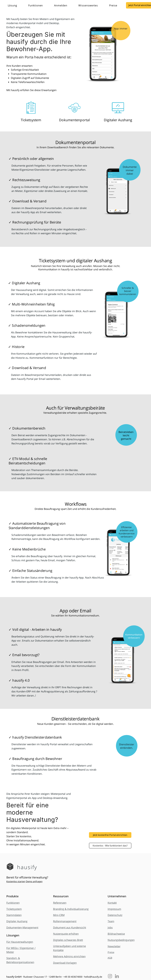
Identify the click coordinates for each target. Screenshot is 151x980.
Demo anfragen (34, 881)
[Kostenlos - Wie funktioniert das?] (110, 846)
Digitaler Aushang (17, 921)
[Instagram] (110, 976)
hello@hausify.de (93, 977)
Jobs (110, 927)
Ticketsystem (14, 909)
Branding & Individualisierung (71, 909)
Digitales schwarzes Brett (68, 940)
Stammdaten (14, 915)
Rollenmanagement (65, 921)
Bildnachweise (116, 934)
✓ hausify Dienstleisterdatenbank (35, 737)
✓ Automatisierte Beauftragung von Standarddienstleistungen (37, 526)
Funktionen (13, 903)
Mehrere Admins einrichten (69, 956)
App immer (121, 28)
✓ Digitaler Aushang (24, 283)
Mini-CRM (59, 915)
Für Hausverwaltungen (20, 942)
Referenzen (60, 903)
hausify (27, 867)
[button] (16, 5)
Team (111, 921)
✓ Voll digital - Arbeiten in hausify (35, 629)
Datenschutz (115, 915)
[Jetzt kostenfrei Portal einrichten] (110, 835)
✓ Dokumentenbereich (27, 428)
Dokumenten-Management (22, 927)
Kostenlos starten (16, 881)
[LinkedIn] (117, 976)
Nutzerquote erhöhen (66, 934)
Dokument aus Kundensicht (70, 927)
